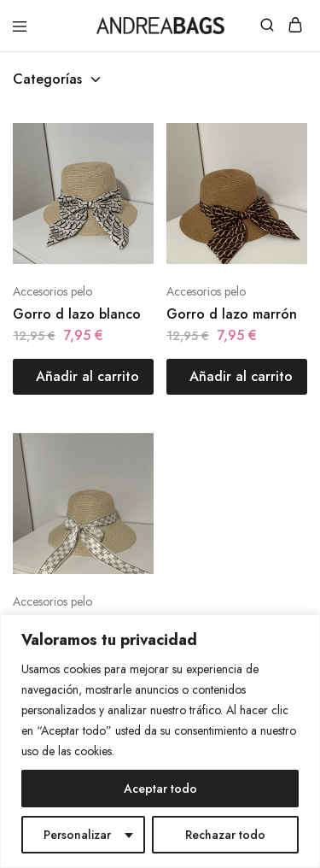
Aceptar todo (160, 789)
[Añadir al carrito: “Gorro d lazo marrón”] (237, 377)
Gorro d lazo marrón (232, 314)
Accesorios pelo (52, 291)
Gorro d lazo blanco (77, 314)
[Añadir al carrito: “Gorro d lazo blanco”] (83, 377)
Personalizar (77, 835)
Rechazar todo (225, 835)
